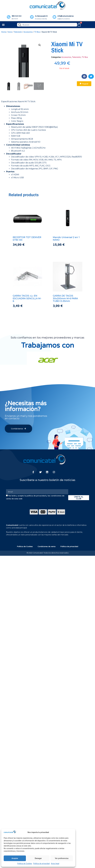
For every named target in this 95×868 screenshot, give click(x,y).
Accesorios (28, 32)
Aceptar (15, 858)
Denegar (38, 858)
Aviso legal (55, 864)
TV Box (37, 32)
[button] (3, 25)
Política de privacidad (41, 864)
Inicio (10, 32)
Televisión (18, 32)
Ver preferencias (62, 858)
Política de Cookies (25, 864)
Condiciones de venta (47, 547)
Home (4, 32)
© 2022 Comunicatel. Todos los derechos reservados (48, 553)
